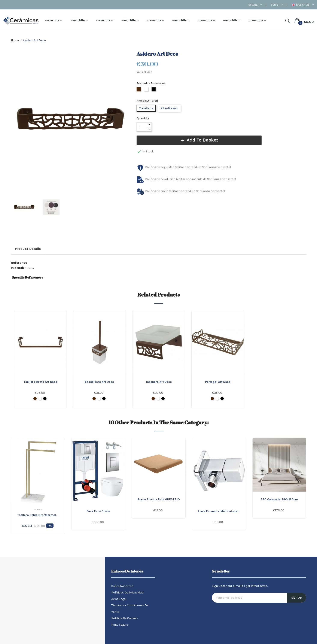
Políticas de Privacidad (127, 593)
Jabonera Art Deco (159, 382)
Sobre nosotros (122, 586)
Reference (19, 263)
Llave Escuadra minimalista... (219, 511)
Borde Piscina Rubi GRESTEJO (159, 499)
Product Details (28, 249)
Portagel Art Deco (218, 382)
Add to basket (196, 140)
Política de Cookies (125, 618)
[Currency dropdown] (277, 5)
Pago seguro (120, 625)
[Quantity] (142, 127)
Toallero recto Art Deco (40, 382)
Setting (253, 5)
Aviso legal (119, 599)
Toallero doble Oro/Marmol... (38, 515)
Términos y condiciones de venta (130, 609)
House (38, 510)
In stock (17, 268)
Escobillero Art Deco (99, 382)
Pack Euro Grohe (98, 511)
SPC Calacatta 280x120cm (279, 499)
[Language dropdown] (303, 5)
